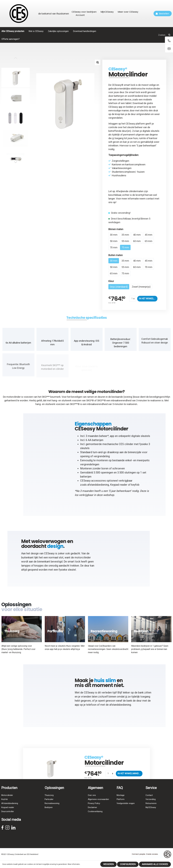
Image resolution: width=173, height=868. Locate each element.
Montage (121, 801)
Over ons (92, 801)
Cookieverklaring (95, 817)
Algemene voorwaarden (98, 805)
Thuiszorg (49, 801)
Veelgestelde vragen (126, 809)
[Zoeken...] (141, 35)
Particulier (49, 805)
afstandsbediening (98, 487)
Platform (121, 805)
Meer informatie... (74, 864)
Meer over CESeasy (128, 12)
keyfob (135, 487)
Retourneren (151, 809)
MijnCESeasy (107, 12)
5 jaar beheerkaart (146, 146)
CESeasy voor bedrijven (84, 12)
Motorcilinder (7, 801)
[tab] (86, 320)
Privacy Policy (94, 809)
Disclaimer (92, 813)
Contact (149, 801)
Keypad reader (119, 487)
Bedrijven (49, 813)
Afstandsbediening (10, 809)
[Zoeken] (169, 35)
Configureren (128, 864)
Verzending (151, 805)
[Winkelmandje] (163, 14)
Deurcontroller (8, 817)
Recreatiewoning (52, 809)
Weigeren (108, 864)
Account (80, 15)
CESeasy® (118, 69)
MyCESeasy (151, 813)
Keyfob (5, 805)
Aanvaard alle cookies (155, 864)
